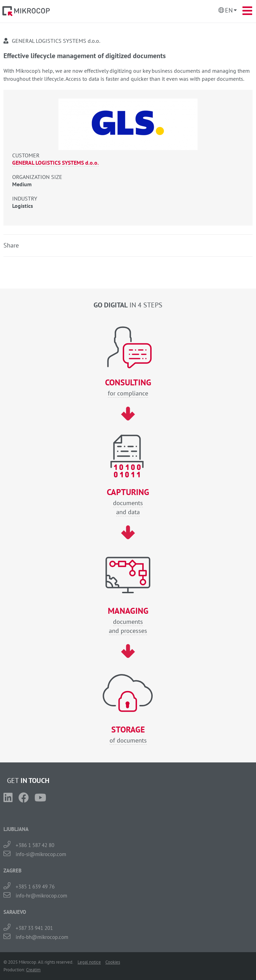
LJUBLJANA (16, 829)
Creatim (33, 970)
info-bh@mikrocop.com (42, 937)
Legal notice (89, 962)
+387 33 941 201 (34, 928)
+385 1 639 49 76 (35, 887)
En (229, 10)
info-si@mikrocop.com (41, 854)
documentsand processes (128, 621)
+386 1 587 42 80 (35, 845)
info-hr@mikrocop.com (41, 896)
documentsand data (128, 502)
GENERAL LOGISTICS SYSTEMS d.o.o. (55, 163)
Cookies (113, 962)
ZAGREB (13, 871)
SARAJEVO (15, 912)
